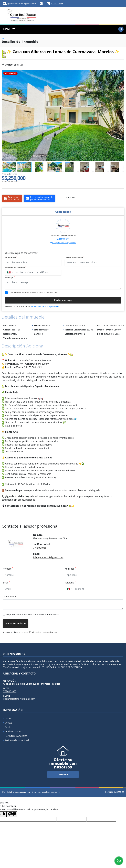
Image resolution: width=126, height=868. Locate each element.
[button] (121, 73)
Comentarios (10, 596)
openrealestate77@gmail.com (19, 699)
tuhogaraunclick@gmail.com (64, 242)
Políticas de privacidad (17, 740)
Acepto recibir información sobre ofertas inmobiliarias (33, 615)
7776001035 (57, 4)
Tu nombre (11, 258)
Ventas (9, 723)
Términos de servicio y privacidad (45, 306)
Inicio (4, 38)
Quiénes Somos (13, 731)
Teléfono (70, 582)
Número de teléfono (16, 268)
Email (6, 582)
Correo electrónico (74, 258)
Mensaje (10, 278)
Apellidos (70, 569)
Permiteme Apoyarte (16, 736)
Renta (8, 727)
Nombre (8, 569)
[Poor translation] (12, 814)
